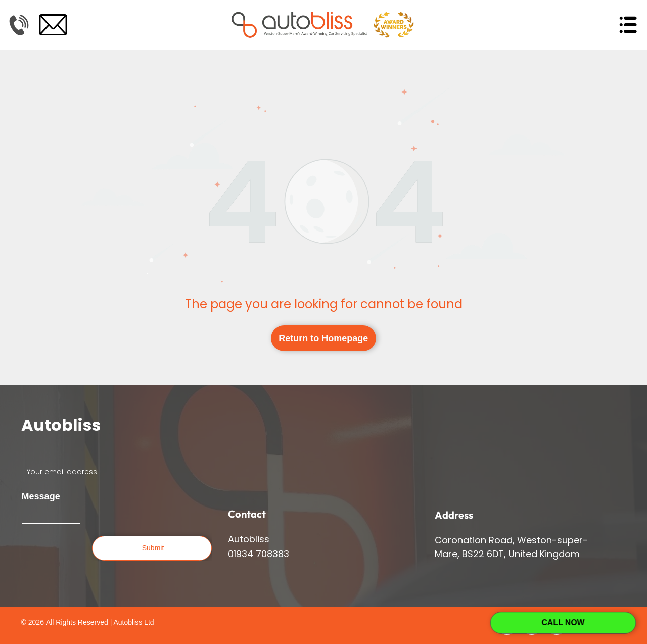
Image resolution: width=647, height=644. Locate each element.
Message (41, 496)
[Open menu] (628, 25)
